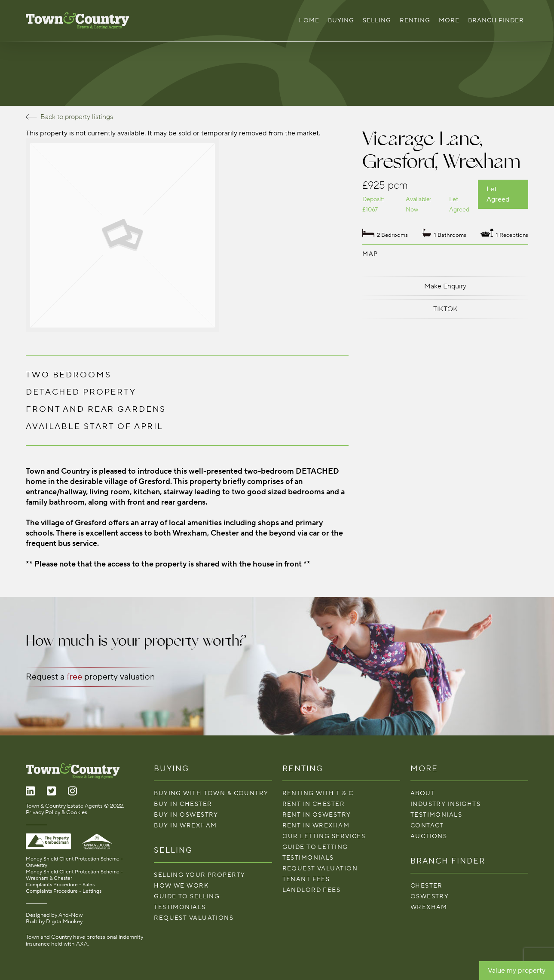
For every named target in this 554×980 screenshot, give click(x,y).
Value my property (517, 971)
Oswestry (430, 896)
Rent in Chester (314, 804)
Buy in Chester (183, 804)
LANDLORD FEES (312, 890)
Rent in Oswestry (317, 815)
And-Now (71, 915)
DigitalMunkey (64, 922)
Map (370, 254)
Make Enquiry (445, 286)
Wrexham (429, 907)
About (423, 793)
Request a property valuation (90, 677)
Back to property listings (69, 117)
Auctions (429, 836)
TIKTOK (445, 309)
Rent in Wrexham (316, 825)
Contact (427, 825)
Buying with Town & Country (211, 793)
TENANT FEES (306, 879)
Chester (427, 886)
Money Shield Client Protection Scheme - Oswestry (74, 862)
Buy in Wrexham (185, 825)
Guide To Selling (187, 896)
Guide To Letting (315, 847)
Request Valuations (194, 918)
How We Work (181, 886)
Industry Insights (445, 804)
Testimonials (180, 907)
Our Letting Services (324, 836)
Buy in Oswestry (186, 815)
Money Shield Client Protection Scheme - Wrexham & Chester (74, 875)
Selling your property (199, 875)
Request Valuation (320, 868)
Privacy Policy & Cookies (57, 812)
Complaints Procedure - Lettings (64, 891)
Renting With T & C (318, 793)
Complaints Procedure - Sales (60, 885)
